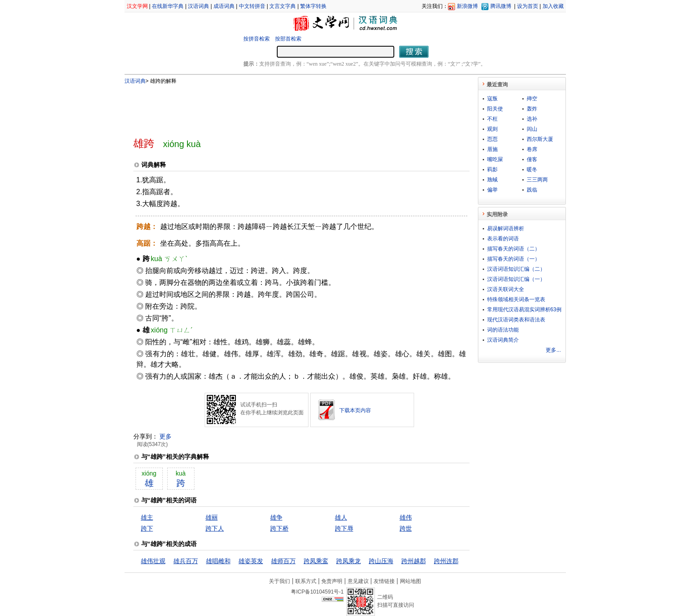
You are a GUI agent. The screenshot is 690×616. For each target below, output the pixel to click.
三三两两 (537, 180)
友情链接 (384, 581)
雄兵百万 (186, 561)
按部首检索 (288, 39)
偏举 (492, 190)
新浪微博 (467, 6)
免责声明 (332, 581)
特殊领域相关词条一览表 (516, 299)
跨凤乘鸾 (316, 561)
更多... (553, 350)
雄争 (276, 517)
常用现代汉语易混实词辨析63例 (524, 310)
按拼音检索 (257, 39)
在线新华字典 (168, 6)
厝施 (492, 149)
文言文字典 (283, 6)
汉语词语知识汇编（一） (516, 279)
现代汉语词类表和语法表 (516, 320)
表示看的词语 (503, 239)
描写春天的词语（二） (514, 249)
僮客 (532, 159)
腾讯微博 (501, 6)
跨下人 (215, 528)
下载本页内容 (355, 410)
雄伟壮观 (153, 561)
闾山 (532, 129)
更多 (165, 436)
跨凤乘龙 (349, 561)
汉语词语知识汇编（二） (516, 269)
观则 (492, 129)
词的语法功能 (503, 330)
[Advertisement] (287, 107)
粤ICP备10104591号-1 (317, 592)
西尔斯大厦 (540, 139)
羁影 (492, 170)
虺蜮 (492, 180)
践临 (532, 190)
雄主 (147, 517)
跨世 (406, 528)
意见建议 (358, 581)
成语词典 (224, 6)
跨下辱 (344, 528)
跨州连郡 (446, 561)
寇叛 (492, 99)
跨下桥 (279, 528)
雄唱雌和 (218, 561)
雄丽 (212, 517)
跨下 (147, 528)
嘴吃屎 (495, 159)
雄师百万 (283, 561)
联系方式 (306, 581)
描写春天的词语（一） (514, 259)
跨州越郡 (414, 561)
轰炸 (532, 109)
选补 (532, 119)
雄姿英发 (251, 561)
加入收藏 (553, 6)
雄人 (341, 517)
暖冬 (532, 170)
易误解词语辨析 (506, 229)
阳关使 (495, 109)
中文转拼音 (252, 6)
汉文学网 (137, 6)
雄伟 (406, 517)
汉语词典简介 (503, 340)
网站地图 (411, 581)
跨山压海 (381, 561)
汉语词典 (198, 6)
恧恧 (492, 139)
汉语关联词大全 (506, 289)
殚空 (532, 99)
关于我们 (279, 581)
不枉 (492, 119)
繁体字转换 (313, 6)
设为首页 (528, 6)
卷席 (532, 149)
